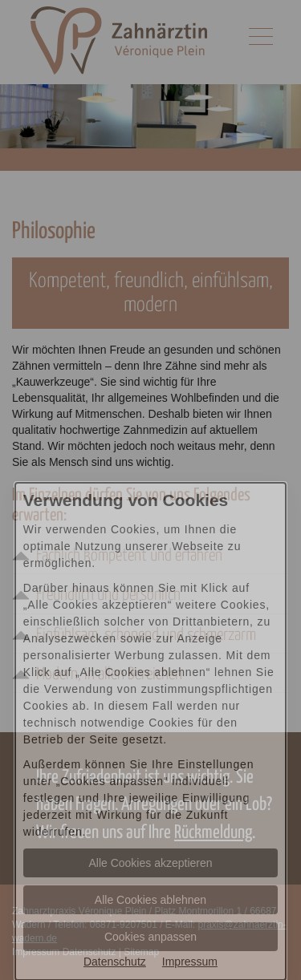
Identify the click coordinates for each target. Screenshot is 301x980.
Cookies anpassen (150, 937)
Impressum (190, 962)
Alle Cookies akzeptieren (150, 863)
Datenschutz (115, 962)
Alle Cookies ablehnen (150, 900)
